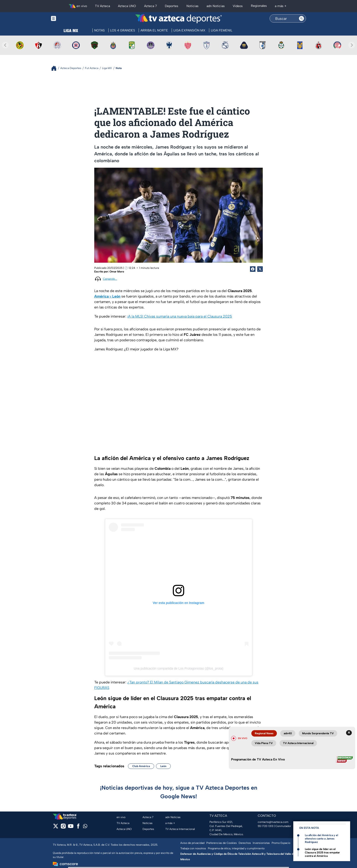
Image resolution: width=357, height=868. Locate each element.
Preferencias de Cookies (222, 843)
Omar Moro (117, 272)
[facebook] (78, 828)
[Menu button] (69, 19)
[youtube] (71, 828)
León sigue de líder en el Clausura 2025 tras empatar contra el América (322, 853)
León (163, 766)
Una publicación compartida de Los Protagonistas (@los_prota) (178, 668)
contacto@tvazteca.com (273, 822)
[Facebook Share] (253, 269)
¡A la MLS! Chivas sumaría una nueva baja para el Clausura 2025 (180, 316)
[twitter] (56, 828)
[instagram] (63, 828)
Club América (141, 766)
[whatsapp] (85, 827)
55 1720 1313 (265, 826)
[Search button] (301, 18)
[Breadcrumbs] (56, 68)
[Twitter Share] (260, 269)
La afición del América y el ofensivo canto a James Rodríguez (321, 839)
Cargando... (110, 279)
